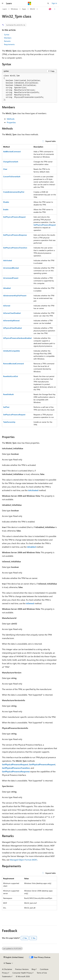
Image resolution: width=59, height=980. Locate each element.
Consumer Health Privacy (22, 973)
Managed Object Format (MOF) (24, 860)
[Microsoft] (29, 3)
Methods (11, 119)
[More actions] (55, 9)
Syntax (7, 35)
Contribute (44, 969)
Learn (5, 9)
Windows (14, 9)
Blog (33, 969)
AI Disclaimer (7, 969)
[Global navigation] (3, 3)
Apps (24, 9)
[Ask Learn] (50, 9)
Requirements (9, 44)
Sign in (54, 3)
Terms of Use (42, 973)
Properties (11, 122)
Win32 (33, 9)
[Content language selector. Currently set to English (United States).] (14, 957)
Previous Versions (22, 969)
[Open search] (48, 3)
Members (8, 38)
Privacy (5, 973)
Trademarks (6, 976)
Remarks (7, 41)
